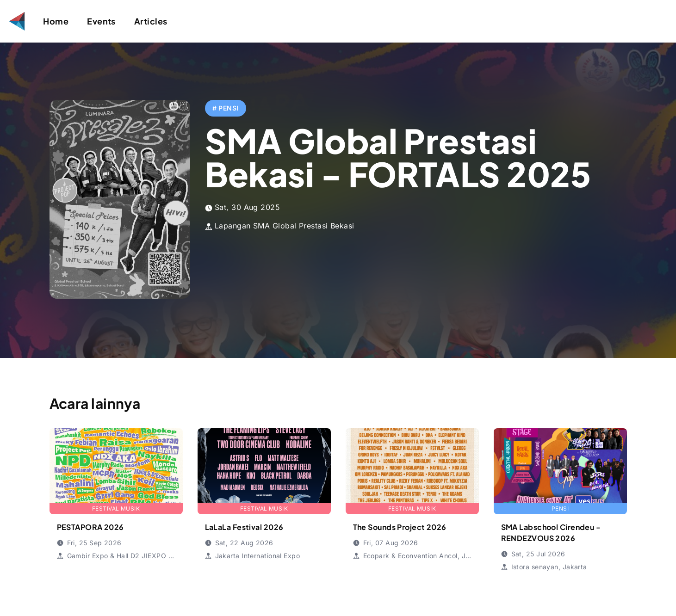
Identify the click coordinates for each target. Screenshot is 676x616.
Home (56, 21)
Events (101, 21)
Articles (151, 21)
